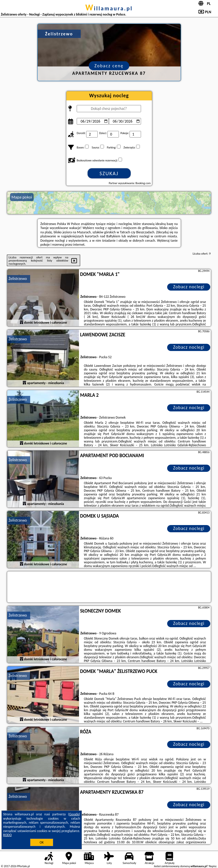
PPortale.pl (23, 866)
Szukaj (109, 173)
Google (74, 814)
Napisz (213, 866)
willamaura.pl (109, 8)
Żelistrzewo (18, 279)
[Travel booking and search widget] (112, 587)
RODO (7, 835)
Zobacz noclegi (189, 287)
